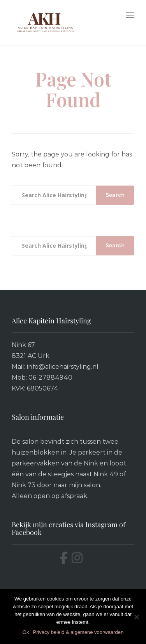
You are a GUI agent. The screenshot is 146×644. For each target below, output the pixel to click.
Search (115, 195)
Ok (26, 632)
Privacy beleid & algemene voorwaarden (78, 632)
